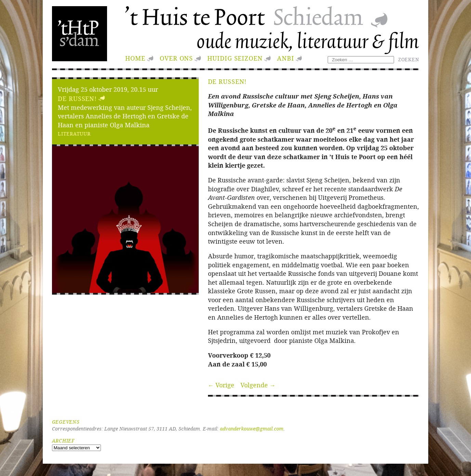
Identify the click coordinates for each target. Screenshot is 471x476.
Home (135, 58)
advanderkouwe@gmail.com (252, 429)
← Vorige (221, 385)
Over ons (176, 58)
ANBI (286, 58)
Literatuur (74, 134)
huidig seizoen (235, 58)
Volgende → (258, 385)
